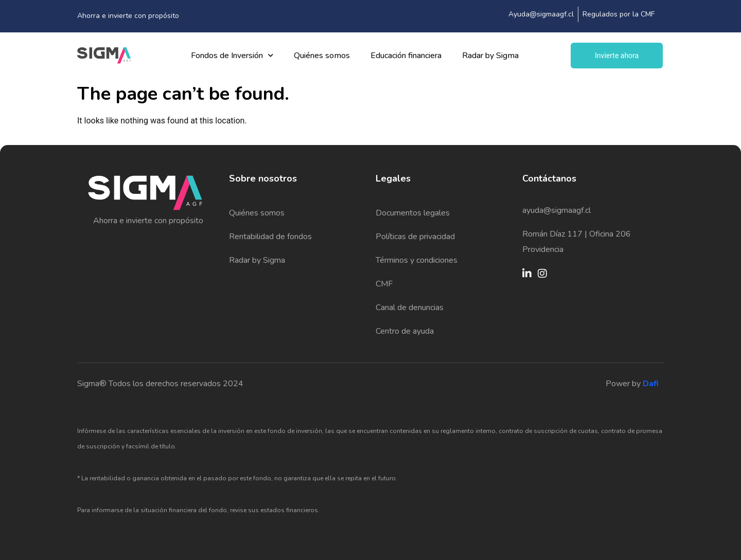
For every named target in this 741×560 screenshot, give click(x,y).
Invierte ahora (617, 56)
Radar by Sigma (490, 56)
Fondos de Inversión (232, 55)
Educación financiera (406, 56)
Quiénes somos (322, 56)
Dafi (651, 384)
